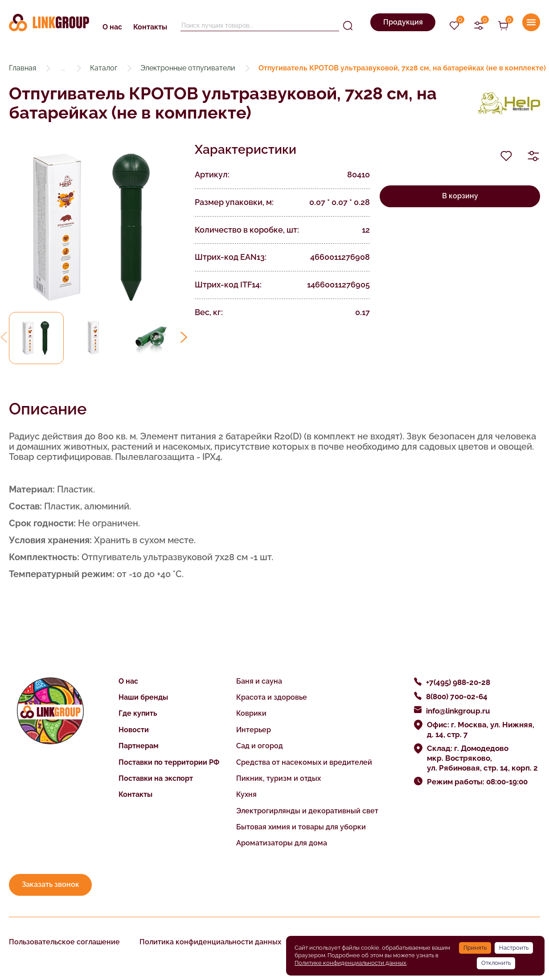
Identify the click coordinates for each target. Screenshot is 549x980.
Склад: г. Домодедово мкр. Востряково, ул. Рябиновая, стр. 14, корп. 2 (482, 758)
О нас (112, 27)
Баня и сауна (259, 681)
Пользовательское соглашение (64, 942)
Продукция (403, 22)
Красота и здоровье (272, 697)
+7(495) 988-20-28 (458, 682)
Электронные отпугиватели (188, 68)
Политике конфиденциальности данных (350, 963)
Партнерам (139, 746)
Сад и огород (260, 746)
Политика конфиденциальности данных (210, 942)
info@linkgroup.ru (458, 711)
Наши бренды (143, 697)
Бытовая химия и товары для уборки (301, 827)
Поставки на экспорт (156, 778)
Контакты (150, 27)
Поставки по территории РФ (169, 762)
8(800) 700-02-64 (457, 697)
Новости (134, 730)
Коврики (251, 713)
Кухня (246, 794)
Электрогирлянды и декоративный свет (307, 811)
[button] (184, 337)
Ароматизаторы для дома (282, 843)
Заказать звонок (51, 884)
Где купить (138, 713)
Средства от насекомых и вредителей (304, 762)
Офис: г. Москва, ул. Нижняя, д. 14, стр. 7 (481, 730)
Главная (23, 68)
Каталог (104, 68)
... (63, 68)
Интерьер (254, 730)
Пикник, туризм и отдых (279, 778)
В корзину (460, 196)
